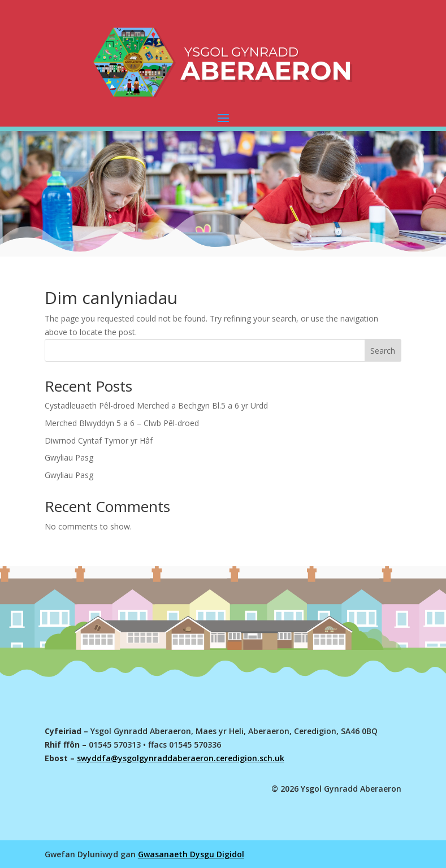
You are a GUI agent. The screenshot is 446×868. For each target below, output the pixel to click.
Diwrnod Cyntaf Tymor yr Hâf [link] (99, 440)
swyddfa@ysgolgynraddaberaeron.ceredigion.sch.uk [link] (181, 758)
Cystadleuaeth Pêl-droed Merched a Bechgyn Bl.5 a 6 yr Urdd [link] (156, 405)
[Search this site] (223, 350)
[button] (223, 118)
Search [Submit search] (383, 351)
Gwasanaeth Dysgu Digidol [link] (191, 854)
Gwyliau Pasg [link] (69, 457)
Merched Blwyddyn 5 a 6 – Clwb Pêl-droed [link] (122, 423)
